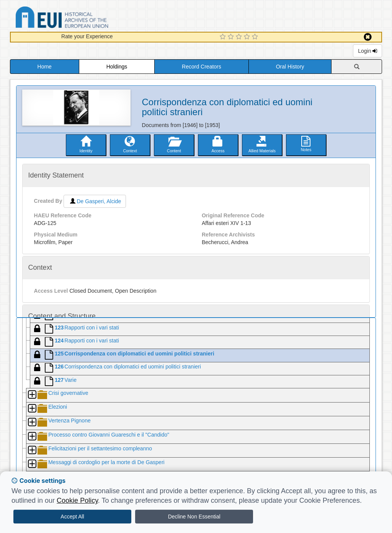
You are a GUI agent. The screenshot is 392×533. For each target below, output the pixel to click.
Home (45, 67)
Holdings (117, 67)
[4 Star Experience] (248, 37)
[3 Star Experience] (240, 37)
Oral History (290, 67)
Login (367, 51)
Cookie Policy (77, 500)
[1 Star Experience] (224, 37)
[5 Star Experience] (256, 37)
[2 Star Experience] (232, 37)
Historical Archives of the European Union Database (83, 19)
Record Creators (202, 67)
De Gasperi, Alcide (95, 201)
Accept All (72, 517)
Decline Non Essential (194, 517)
